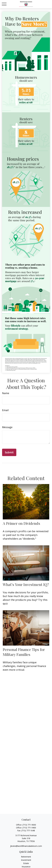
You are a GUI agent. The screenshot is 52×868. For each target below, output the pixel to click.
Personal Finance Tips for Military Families (24, 652)
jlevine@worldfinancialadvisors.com (26, 846)
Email (5, 410)
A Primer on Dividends (21, 523)
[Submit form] (9, 452)
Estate (26, 863)
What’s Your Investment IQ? (26, 584)
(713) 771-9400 (29, 828)
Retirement (26, 857)
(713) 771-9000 (29, 825)
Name (6, 393)
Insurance (26, 867)
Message (7, 427)
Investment (26, 860)
